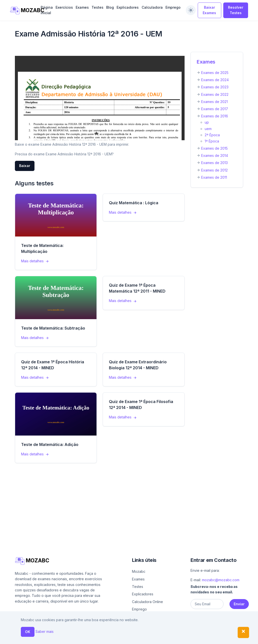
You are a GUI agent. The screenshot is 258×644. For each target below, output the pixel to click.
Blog (110, 7)
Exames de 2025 (215, 73)
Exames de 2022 (215, 94)
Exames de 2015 (214, 148)
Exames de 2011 (214, 177)
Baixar (25, 166)
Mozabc (139, 571)
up (207, 122)
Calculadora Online (147, 602)
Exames (82, 7)
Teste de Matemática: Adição (50, 444)
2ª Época (212, 135)
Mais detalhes (35, 261)
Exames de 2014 (215, 155)
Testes (97, 7)
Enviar (239, 604)
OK (28, 632)
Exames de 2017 (215, 109)
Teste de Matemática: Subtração (53, 328)
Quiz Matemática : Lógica (134, 203)
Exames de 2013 (214, 163)
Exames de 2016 (215, 116)
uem (208, 129)
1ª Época (212, 141)
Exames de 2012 (214, 170)
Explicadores (128, 7)
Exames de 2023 (215, 87)
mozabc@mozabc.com (221, 580)
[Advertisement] (129, 504)
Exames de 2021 (214, 102)
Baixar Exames (209, 10)
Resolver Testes (236, 10)
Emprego (173, 7)
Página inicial (47, 10)
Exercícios (64, 7)
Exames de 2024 (215, 80)
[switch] (191, 10)
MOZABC (23, 11)
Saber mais (45, 631)
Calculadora (152, 7)
